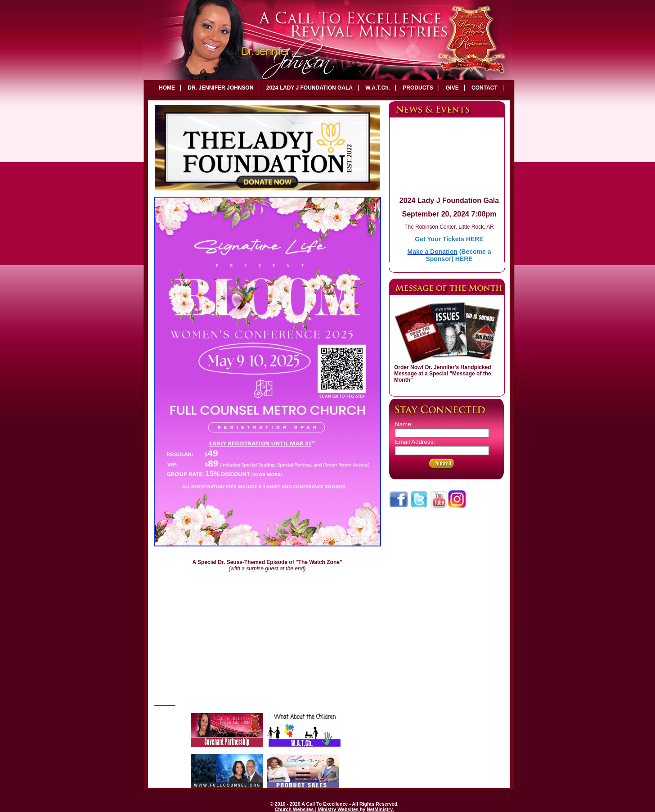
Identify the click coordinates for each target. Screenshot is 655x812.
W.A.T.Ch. (378, 88)
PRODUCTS (418, 88)
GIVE (452, 88)
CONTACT (485, 88)
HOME (167, 88)
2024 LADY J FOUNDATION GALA (310, 88)
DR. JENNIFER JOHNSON (220, 88)
